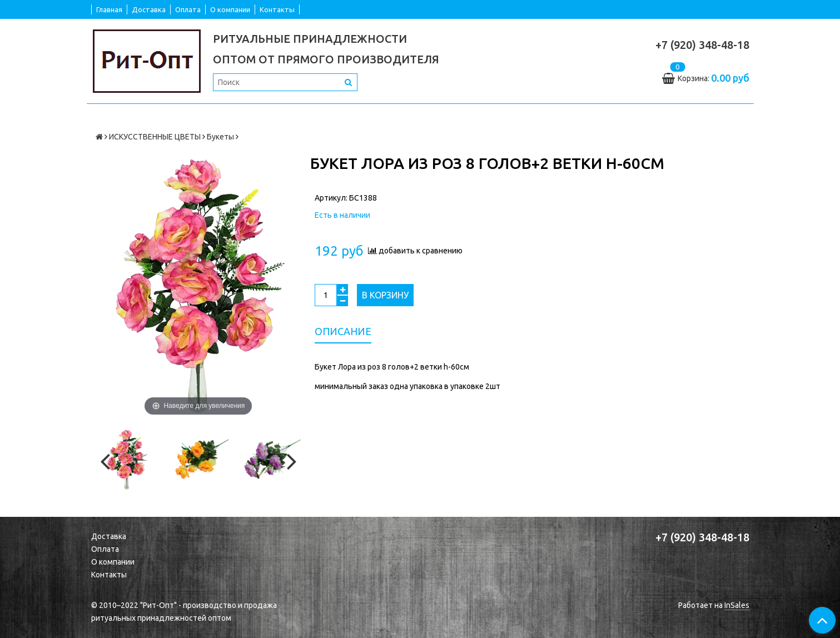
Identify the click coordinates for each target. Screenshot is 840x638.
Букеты (220, 137)
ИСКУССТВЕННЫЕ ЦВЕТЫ (155, 137)
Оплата (188, 9)
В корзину (385, 295)
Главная (109, 9)
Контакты (277, 9)
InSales (737, 605)
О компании (230, 9)
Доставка (149, 9)
